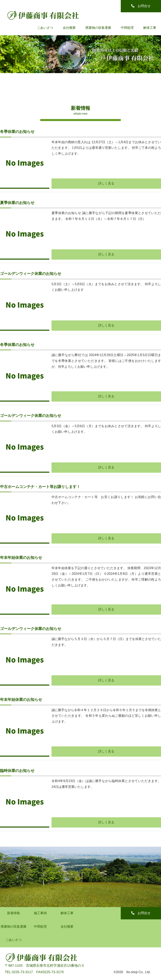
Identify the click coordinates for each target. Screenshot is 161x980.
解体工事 (150, 28)
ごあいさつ (45, 28)
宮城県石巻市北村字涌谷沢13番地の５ (55, 966)
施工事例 (40, 913)
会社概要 (69, 28)
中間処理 (127, 28)
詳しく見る (106, 183)
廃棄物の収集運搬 (98, 28)
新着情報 (13, 913)
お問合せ (141, 6)
